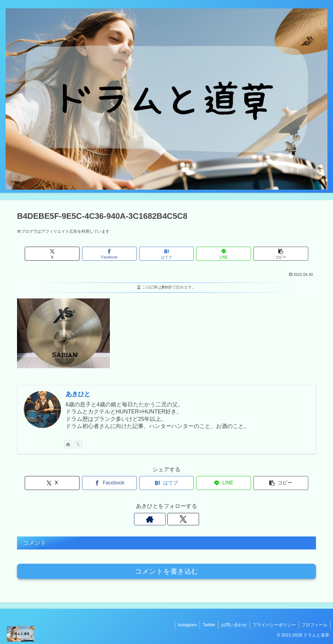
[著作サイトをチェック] (68, 444)
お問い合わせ (232, 625)
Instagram (184, 625)
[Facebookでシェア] (116, 254)
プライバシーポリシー (273, 625)
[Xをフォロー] (78, 444)
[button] (267, 254)
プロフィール (314, 625)
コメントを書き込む (167, 571)
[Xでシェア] (66, 254)
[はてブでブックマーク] (167, 254)
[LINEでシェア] (217, 254)
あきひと (78, 394)
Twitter (206, 625)
